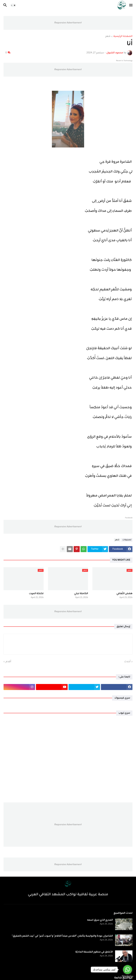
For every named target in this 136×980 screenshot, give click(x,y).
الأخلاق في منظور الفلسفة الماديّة (94, 952)
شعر (108, 37)
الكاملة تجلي (81, 594)
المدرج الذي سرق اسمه (100, 920)
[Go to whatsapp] (127, 970)
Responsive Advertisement (68, 23)
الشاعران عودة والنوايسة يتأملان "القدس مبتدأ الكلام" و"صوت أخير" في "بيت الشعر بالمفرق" (62, 936)
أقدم (8, 662)
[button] (131, 5)
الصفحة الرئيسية (123, 37)
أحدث (127, 662)
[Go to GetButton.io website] (127, 976)
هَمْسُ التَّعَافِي (124, 594)
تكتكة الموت (36, 594)
